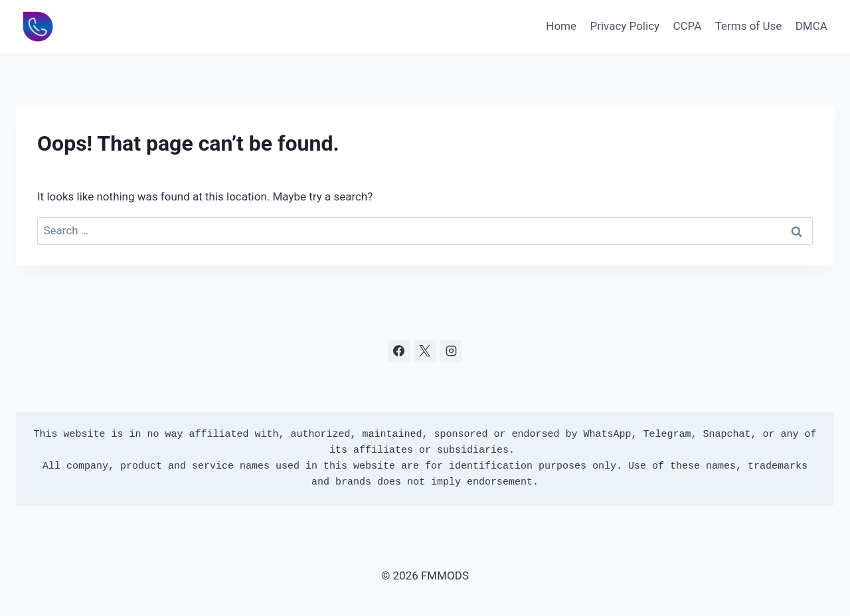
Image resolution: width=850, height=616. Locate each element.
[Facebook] (399, 351)
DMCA (811, 26)
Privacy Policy (625, 26)
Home (561, 26)
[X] (425, 351)
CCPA (687, 26)
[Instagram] (451, 351)
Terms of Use (749, 26)
